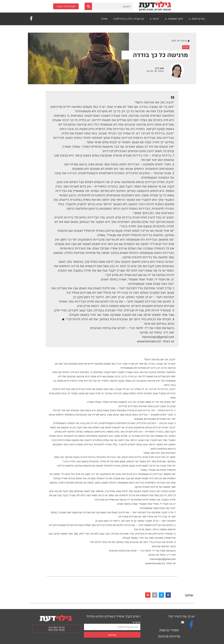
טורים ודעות (197, 19)
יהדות (154, 19)
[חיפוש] (88, 6)
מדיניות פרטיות (169, 636)
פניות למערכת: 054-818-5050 (56, 629)
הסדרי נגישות (169, 630)
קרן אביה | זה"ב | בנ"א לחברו (129, 19)
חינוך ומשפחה (174, 19)
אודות (104, 19)
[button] (168, 595)
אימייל (137, 622)
